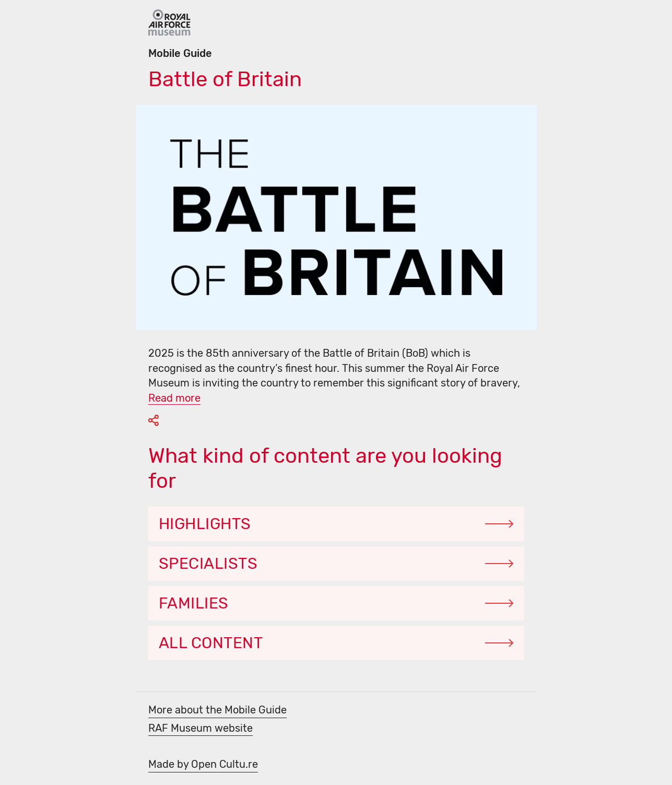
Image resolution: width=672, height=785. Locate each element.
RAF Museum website (201, 728)
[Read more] (174, 397)
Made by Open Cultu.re (203, 764)
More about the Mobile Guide (217, 710)
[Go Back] (169, 23)
